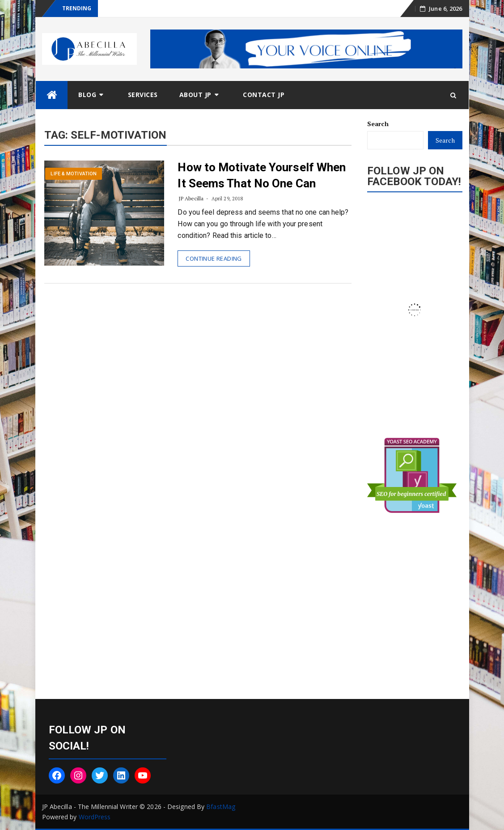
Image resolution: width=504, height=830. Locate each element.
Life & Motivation (74, 174)
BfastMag (221, 807)
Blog (87, 95)
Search (378, 124)
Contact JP (264, 95)
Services (143, 95)
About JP (195, 95)
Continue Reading (214, 258)
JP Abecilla (191, 198)
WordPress (95, 817)
